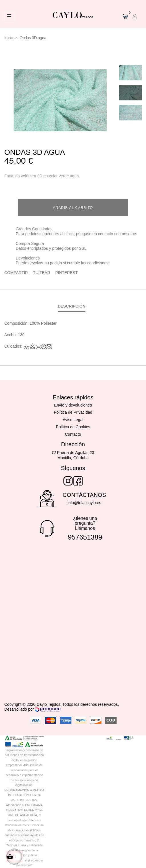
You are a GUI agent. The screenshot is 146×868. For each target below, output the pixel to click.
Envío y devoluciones (73, 405)
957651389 (85, 537)
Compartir (16, 273)
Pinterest (66, 273)
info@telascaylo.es (84, 503)
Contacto (73, 434)
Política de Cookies (73, 427)
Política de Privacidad (73, 412)
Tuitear (42, 273)
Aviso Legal (73, 420)
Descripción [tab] (72, 306)
